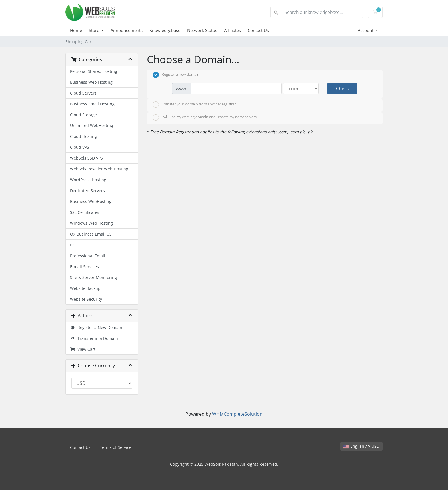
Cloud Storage (83, 115)
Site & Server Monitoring (93, 277)
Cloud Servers (83, 93)
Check (342, 89)
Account (366, 30)
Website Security (86, 299)
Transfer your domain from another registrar (194, 105)
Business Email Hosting (92, 104)
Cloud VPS (80, 147)
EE (72, 245)
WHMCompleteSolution (237, 414)
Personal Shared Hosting (94, 71)
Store (95, 30)
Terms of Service (116, 447)
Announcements (127, 30)
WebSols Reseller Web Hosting (99, 169)
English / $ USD (361, 446)
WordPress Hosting (88, 180)
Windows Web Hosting (91, 223)
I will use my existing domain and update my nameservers (205, 117)
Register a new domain (176, 75)
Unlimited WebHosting (92, 125)
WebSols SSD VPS (86, 158)
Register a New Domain (96, 327)
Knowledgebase (165, 30)
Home (76, 30)
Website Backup (85, 288)
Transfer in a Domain (94, 338)
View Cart (83, 349)
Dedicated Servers (87, 191)
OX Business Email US (91, 234)
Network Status (202, 30)
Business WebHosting (91, 201)
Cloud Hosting (83, 136)
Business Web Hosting (91, 82)
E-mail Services (84, 267)
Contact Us (258, 30)
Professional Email (88, 256)
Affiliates (232, 30)
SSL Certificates (85, 212)
